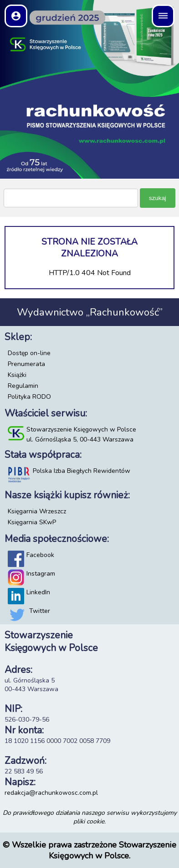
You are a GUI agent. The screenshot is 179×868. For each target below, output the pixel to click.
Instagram (41, 574)
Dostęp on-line (29, 353)
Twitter (40, 611)
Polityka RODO (29, 397)
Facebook (40, 555)
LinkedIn (38, 592)
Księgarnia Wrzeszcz (37, 511)
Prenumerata (26, 364)
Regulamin (23, 386)
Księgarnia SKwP (32, 522)
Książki (17, 375)
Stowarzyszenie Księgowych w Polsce (81, 429)
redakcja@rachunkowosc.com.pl (51, 793)
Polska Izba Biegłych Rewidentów (82, 471)
